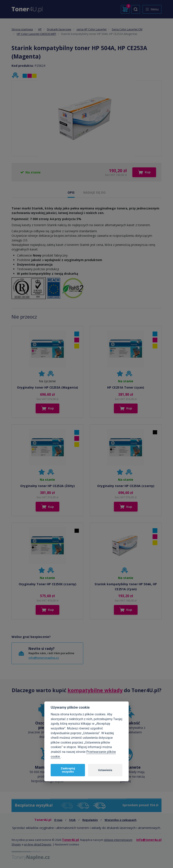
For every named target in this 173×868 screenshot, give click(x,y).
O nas (58, 820)
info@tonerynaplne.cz (44, 658)
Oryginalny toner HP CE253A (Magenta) (47, 387)
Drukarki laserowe (59, 29)
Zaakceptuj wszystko (68, 770)
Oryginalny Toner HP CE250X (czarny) (47, 584)
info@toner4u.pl (149, 840)
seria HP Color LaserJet (91, 29)
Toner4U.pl (70, 840)
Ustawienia (105, 770)
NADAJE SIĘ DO (94, 192)
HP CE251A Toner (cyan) (126, 387)
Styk (72, 820)
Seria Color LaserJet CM (127, 29)
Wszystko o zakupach (121, 820)
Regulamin (90, 820)
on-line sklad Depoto (38, 844)
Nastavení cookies (67, 844)
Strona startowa (22, 29)
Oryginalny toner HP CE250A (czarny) (126, 486)
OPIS (71, 192)
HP (40, 29)
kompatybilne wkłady (95, 690)
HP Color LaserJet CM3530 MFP (37, 34)
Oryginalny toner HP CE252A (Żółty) (47, 486)
